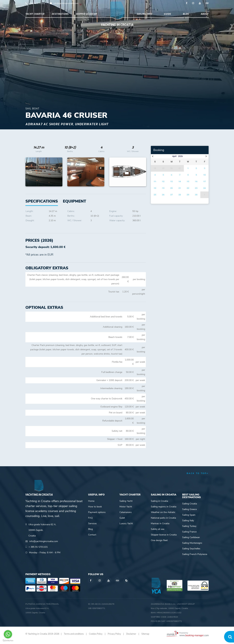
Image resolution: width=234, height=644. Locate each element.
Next (142, 175)
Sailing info (144, 15)
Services (92, 526)
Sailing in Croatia (159, 504)
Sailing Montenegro (192, 546)
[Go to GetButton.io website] (8, 641)
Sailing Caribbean (191, 540)
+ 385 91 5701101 (37, 3)
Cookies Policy (99, 637)
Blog (186, 15)
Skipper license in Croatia (164, 538)
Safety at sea (158, 532)
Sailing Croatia (190, 506)
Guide (167, 15)
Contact (92, 538)
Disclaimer (136, 637)
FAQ (90, 521)
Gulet (122, 521)
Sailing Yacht (126, 504)
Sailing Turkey (189, 529)
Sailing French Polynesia (195, 557)
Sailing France (189, 535)
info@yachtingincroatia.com (66, 3)
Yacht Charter (35, 15)
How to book (95, 509)
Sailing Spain (189, 518)
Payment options (97, 515)
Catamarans (126, 515)
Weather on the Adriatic (163, 515)
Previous (30, 175)
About (205, 15)
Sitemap (151, 637)
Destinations (60, 15)
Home (91, 504)
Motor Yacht (126, 509)
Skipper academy (86, 15)
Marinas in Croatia (160, 526)
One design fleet (159, 543)
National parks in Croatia (163, 521)
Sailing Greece (189, 512)
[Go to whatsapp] (8, 634)
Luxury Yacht (126, 526)
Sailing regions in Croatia (164, 509)
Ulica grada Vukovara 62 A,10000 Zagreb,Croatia (42, 533)
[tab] (75, 204)
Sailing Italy (188, 523)
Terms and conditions (75, 637)
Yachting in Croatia (117, 29)
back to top (198, 476)
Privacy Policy (118, 637)
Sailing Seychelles (191, 551)
